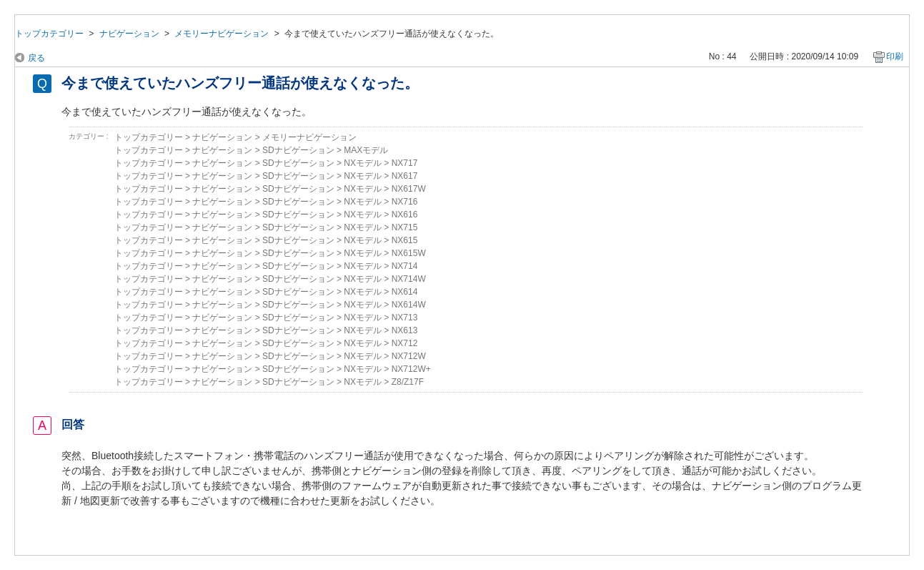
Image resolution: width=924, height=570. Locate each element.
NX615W (409, 253)
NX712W (409, 356)
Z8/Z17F (408, 382)
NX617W (409, 189)
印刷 (895, 56)
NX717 (405, 163)
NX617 (405, 176)
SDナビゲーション (298, 150)
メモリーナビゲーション (222, 34)
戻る (36, 58)
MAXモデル (366, 150)
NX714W (409, 279)
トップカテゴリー (49, 34)
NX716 (405, 202)
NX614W (409, 305)
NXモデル (363, 163)
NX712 (405, 343)
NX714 (405, 266)
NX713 (405, 318)
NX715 (405, 227)
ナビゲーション (129, 34)
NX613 (405, 330)
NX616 (405, 215)
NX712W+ (411, 369)
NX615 (405, 240)
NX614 (405, 292)
